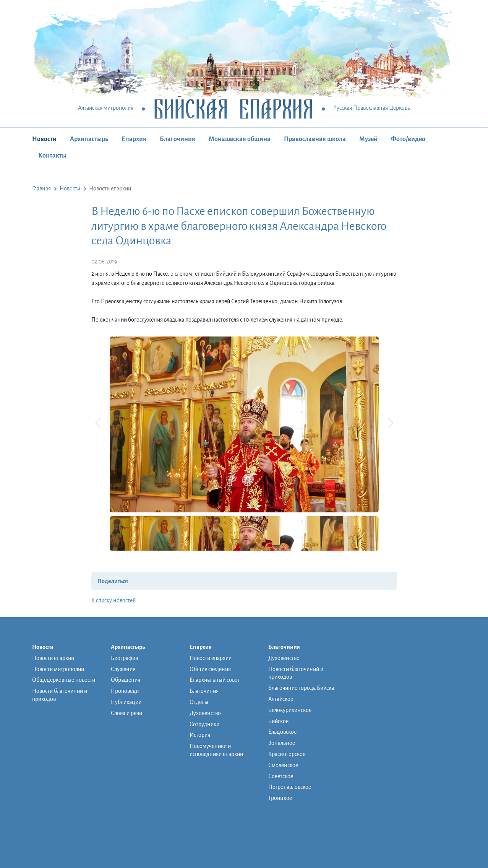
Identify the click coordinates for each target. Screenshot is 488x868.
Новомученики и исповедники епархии (216, 750)
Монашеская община (240, 139)
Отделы (199, 702)
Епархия (134, 139)
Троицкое (280, 798)
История (200, 735)
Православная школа (315, 139)
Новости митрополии (58, 669)
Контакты (52, 156)
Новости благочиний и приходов (60, 695)
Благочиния (178, 139)
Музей (368, 139)
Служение (123, 669)
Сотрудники (204, 724)
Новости (44, 139)
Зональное (282, 743)
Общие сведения (210, 669)
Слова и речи (126, 713)
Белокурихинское (290, 710)
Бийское (278, 721)
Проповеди (125, 691)
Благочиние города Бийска (301, 688)
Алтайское (281, 699)
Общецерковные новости (64, 680)
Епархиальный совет (215, 680)
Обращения (126, 680)
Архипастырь (89, 139)
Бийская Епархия (233, 108)
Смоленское (283, 765)
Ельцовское (282, 732)
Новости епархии (53, 658)
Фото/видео (408, 139)
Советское (281, 776)
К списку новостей (113, 600)
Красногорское (287, 754)
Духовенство (205, 713)
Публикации (126, 702)
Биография (124, 658)
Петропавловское (290, 787)
